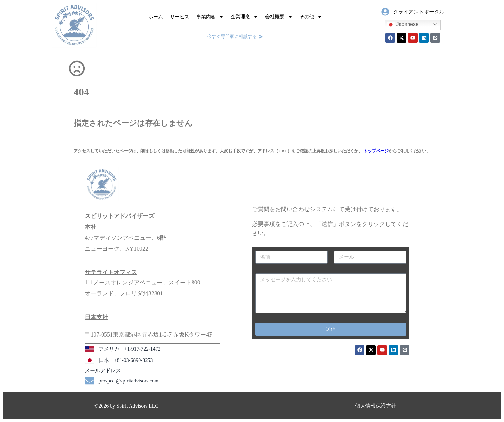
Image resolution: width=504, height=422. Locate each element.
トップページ (376, 151)
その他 (311, 17)
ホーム (156, 17)
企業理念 (244, 17)
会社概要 (279, 17)
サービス (180, 17)
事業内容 (210, 17)
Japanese (403, 25)
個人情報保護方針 (376, 406)
